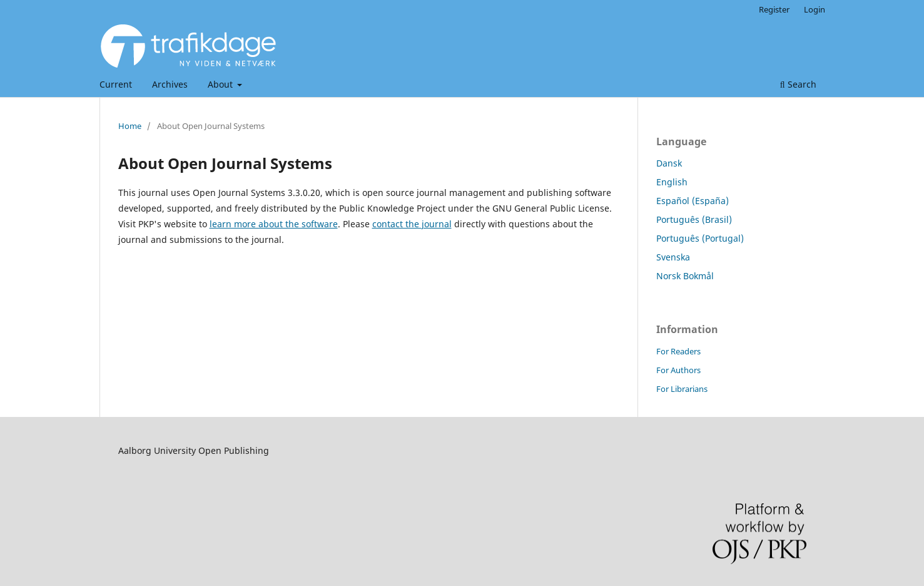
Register (774, 9)
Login (815, 9)
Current (116, 84)
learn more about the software (274, 224)
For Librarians (682, 389)
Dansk (669, 163)
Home (130, 126)
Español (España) (693, 201)
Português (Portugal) (700, 238)
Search (798, 84)
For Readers (678, 351)
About (221, 84)
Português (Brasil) (694, 219)
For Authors (678, 370)
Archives (170, 84)
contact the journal (412, 224)
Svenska (673, 257)
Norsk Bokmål (685, 276)
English (672, 182)
